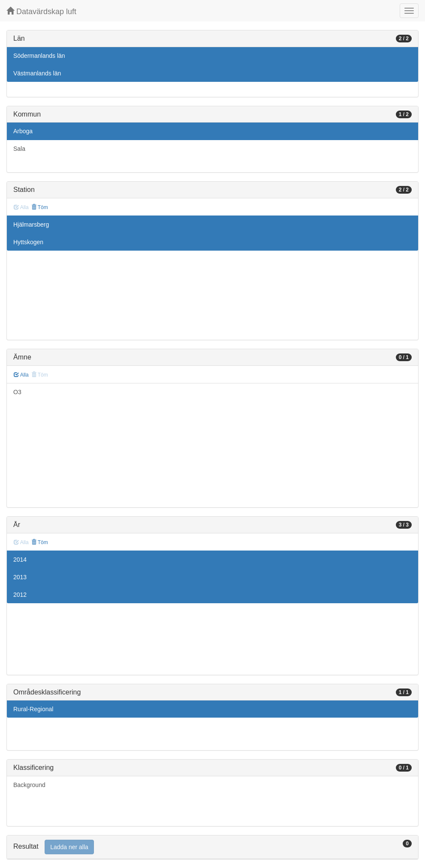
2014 (20, 560)
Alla (21, 375)
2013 (20, 577)
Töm (40, 207)
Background (29, 785)
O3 (17, 392)
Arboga (23, 131)
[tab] (212, 847)
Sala (19, 149)
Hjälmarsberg (31, 224)
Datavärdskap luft (41, 11)
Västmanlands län (37, 73)
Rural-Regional (33, 709)
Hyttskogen (28, 242)
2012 (20, 595)
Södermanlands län (39, 56)
